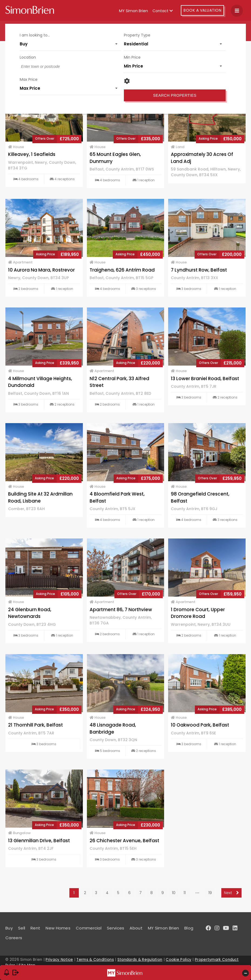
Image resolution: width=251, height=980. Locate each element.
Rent (35, 928)
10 (174, 893)
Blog (189, 928)
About (136, 928)
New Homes (58, 928)
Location (28, 57)
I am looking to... (35, 35)
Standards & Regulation (140, 960)
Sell (22, 928)
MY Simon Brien (133, 11)
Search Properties (175, 95)
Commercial (89, 928)
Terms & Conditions (95, 960)
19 (210, 893)
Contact (163, 11)
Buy (9, 928)
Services (116, 928)
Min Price (132, 57)
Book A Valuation (202, 10)
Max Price (29, 79)
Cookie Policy (179, 960)
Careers (14, 938)
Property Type (137, 35)
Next (231, 893)
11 (185, 893)
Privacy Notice (59, 960)
